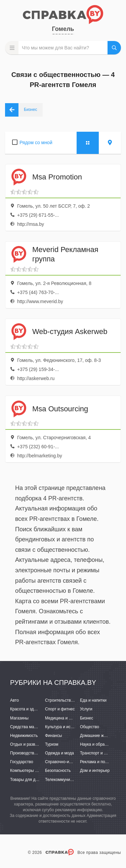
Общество (90, 727)
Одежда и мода (59, 753)
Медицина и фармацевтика (71, 718)
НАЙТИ (114, 48)
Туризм (52, 744)
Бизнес (87, 718)
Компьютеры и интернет (33, 771)
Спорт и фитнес (60, 709)
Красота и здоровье (29, 709)
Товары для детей (27, 780)
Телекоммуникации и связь (70, 780)
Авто (14, 700)
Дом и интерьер (95, 771)
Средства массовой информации (41, 727)
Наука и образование (100, 744)
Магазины (19, 718)
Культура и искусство (65, 727)
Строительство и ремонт (68, 700)
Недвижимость (24, 736)
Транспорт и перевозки (101, 753)
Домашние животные (100, 736)
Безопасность (58, 771)
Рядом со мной (36, 142)
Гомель (63, 29)
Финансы (53, 736)
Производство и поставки (34, 753)
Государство (22, 762)
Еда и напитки (93, 700)
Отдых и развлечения (30, 744)
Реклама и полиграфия (102, 762)
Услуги (86, 709)
